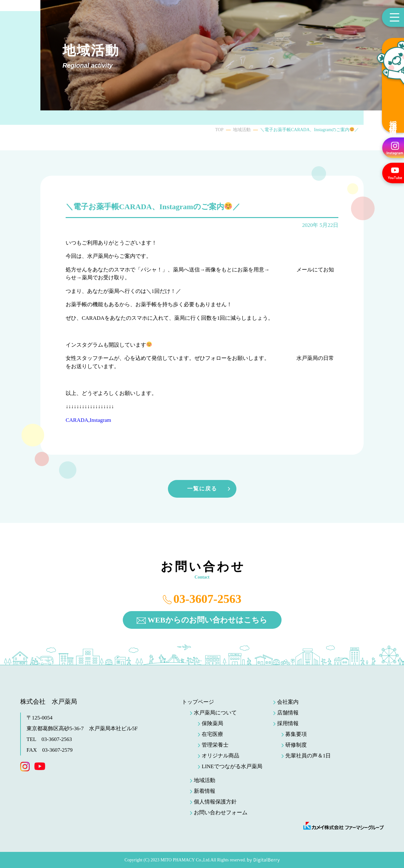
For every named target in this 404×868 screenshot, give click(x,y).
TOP (219, 130)
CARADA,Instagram (88, 420)
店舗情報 (288, 713)
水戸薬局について (215, 713)
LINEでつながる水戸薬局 (232, 766)
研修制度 (296, 745)
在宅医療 (212, 734)
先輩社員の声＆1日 (308, 756)
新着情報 (205, 791)
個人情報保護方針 (215, 802)
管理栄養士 (215, 745)
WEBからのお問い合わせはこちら (207, 620)
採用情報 (393, 120)
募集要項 (296, 734)
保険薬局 (212, 723)
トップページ (198, 702)
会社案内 (288, 702)
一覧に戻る (202, 489)
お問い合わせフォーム (221, 813)
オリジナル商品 (220, 756)
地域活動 (242, 130)
